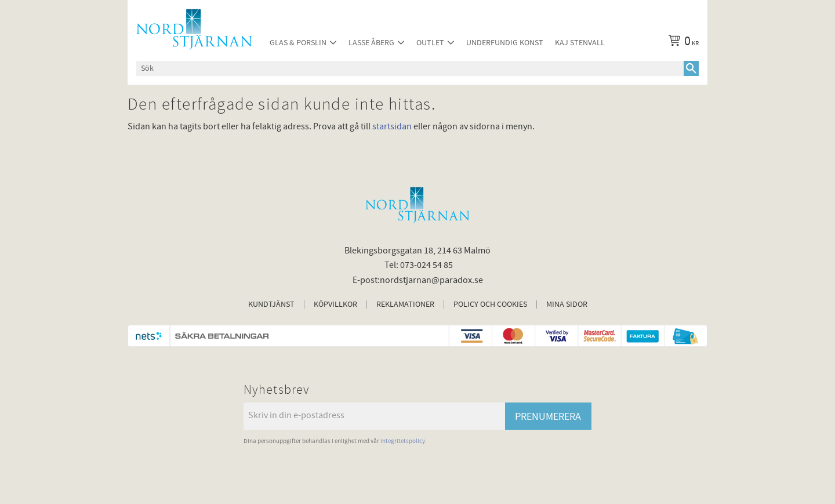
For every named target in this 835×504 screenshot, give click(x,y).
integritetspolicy (403, 441)
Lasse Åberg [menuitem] (371, 43)
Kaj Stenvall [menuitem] (580, 43)
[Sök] (691, 68)
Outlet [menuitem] (430, 43)
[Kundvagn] (681, 43)
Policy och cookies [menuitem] (490, 304)
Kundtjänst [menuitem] (271, 304)
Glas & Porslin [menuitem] (298, 43)
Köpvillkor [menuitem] (335, 304)
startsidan (392, 126)
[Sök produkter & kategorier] (410, 68)
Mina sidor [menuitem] (567, 304)
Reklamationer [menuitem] (405, 304)
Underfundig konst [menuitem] (505, 43)
